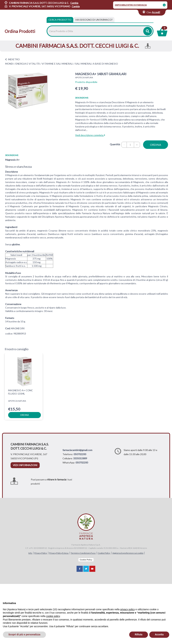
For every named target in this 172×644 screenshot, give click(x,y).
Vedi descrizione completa (90, 135)
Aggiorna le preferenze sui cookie (128, 553)
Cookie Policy (104, 553)
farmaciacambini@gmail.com (77, 450)
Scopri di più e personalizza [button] (24, 634)
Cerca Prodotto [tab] (60, 20)
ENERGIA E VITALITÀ (28, 64)
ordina (156, 145)
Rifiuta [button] (139, 634)
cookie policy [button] (53, 616)
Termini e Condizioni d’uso (83, 553)
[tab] (94, 20)
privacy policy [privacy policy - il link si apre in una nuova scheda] (127, 609)
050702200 (80, 454)
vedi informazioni (25, 465)
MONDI (9, 64)
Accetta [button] (159, 634)
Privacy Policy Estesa (59, 553)
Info (30, 553)
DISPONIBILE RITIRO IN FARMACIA (131, 5)
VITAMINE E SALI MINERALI (58, 64)
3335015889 (80, 458)
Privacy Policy (41, 553)
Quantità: (115, 144)
